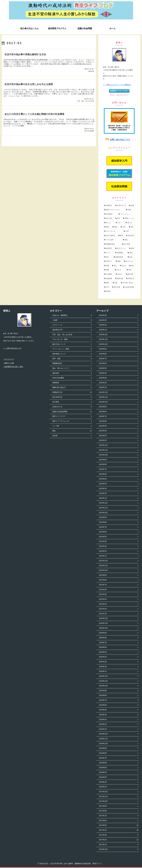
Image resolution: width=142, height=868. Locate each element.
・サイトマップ (8, 359)
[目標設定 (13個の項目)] (108, 206)
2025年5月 (119, 368)
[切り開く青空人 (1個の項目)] (128, 283)
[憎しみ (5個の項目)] (130, 223)
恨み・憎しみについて (72, 368)
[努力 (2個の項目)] (115, 266)
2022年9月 (119, 517)
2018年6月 (119, 763)
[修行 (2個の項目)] (132, 266)
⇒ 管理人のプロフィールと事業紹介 (117, 85)
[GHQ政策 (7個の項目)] (110, 214)
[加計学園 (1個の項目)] (116, 287)
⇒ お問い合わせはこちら (12, 348)
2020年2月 (119, 667)
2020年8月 (119, 638)
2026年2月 (119, 325)
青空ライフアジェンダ (72, 421)
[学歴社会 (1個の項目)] (130, 279)
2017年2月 (119, 840)
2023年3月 (119, 489)
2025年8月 (119, 354)
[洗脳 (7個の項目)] (130, 210)
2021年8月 (119, 580)
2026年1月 (119, 330)
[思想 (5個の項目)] (115, 227)
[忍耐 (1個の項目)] (116, 283)
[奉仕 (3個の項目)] (108, 257)
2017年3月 (119, 835)
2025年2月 (119, 383)
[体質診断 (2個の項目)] (108, 279)
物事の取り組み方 (72, 388)
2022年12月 (119, 503)
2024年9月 (119, 407)
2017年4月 (119, 830)
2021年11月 (119, 566)
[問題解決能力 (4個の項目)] (112, 244)
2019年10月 (119, 686)
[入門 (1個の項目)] (107, 287)
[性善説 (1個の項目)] (119, 291)
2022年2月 (119, 551)
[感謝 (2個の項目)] (119, 261)
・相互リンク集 (8, 363)
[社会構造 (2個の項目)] (109, 274)
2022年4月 (119, 541)
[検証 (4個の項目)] (129, 240)
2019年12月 (119, 676)
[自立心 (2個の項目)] (120, 274)
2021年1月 (119, 614)
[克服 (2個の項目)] (107, 266)
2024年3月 (119, 436)
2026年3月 (119, 320)
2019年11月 (119, 681)
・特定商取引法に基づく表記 (13, 367)
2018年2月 (119, 782)
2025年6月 (119, 363)
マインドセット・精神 (72, 349)
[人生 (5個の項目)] (119, 223)
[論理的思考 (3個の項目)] (119, 257)
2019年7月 (119, 700)
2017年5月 (119, 825)
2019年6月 (119, 705)
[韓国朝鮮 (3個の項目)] (120, 253)
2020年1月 (119, 671)
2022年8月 (119, 522)
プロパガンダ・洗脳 (72, 339)
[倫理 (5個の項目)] (107, 227)
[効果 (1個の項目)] (107, 283)
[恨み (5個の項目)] (132, 227)
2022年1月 (119, 556)
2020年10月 (119, 628)
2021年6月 (119, 590)
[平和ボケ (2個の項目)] (109, 261)
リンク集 (72, 426)
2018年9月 (119, 748)
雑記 (72, 431)
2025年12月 (119, 335)
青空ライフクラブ (72, 416)
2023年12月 (119, 445)
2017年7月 (119, 816)
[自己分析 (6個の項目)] (108, 218)
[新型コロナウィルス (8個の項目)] (114, 210)
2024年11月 (119, 397)
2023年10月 (119, 455)
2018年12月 (119, 734)
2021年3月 (119, 604)
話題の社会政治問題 (72, 412)
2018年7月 (119, 758)
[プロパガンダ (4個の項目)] (113, 231)
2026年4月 (119, 315)
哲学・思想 (72, 359)
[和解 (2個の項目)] (108, 270)
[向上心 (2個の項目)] (123, 266)
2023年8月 (119, 464)
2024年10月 (119, 402)
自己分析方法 (72, 397)
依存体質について (72, 354)
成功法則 (72, 373)
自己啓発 (72, 402)
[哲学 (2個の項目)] (130, 270)
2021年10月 (119, 570)
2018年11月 (119, 739)
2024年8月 (119, 412)
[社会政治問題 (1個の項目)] (129, 287)
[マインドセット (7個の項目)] (126, 214)
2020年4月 (119, 657)
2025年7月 (119, 359)
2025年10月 (119, 344)
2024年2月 (119, 440)
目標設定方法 (72, 392)
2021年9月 (119, 575)
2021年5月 (119, 594)
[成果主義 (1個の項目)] (119, 279)
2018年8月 (119, 753)
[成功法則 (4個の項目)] (130, 236)
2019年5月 (119, 710)
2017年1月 (119, 845)
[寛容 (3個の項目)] (131, 253)
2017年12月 (119, 792)
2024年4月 (119, 431)
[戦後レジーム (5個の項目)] (129, 218)
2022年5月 (119, 537)
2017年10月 (119, 801)
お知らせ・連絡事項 (72, 315)
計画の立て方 (72, 407)
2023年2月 (119, 493)
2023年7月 (119, 469)
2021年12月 (119, 561)
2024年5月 (119, 426)
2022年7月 (119, 527)
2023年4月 (119, 484)
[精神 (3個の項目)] (132, 248)
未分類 (72, 436)
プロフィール (72, 325)
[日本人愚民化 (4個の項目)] (110, 236)
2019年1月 (119, 729)
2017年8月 (119, 811)
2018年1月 (119, 787)
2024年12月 (119, 392)
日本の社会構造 (72, 378)
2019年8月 (119, 695)
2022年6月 (119, 532)
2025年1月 (119, 388)
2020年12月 (119, 618)
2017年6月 (119, 821)
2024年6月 (119, 421)
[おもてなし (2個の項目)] (129, 261)
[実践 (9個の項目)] (132, 206)
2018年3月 (119, 777)
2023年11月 (119, 450)
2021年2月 (119, 609)
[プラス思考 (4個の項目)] (112, 240)
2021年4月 (119, 599)
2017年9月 (119, 806)
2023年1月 (119, 498)
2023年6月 (119, 474)
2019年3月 (119, 720)
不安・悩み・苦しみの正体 (72, 335)
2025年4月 (119, 373)
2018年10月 (119, 744)
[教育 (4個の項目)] (121, 236)
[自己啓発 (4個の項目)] (128, 244)
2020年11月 (119, 623)
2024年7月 (119, 416)
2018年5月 (119, 768)
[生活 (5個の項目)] (123, 227)
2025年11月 (119, 339)
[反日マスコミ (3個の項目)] (121, 248)
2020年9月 (119, 633)
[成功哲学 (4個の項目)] (108, 248)
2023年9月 (119, 460)
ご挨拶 (72, 320)
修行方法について (72, 344)
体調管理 (72, 383)
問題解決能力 (72, 363)
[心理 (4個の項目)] (129, 231)
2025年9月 (119, 349)
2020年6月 (119, 647)
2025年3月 (119, 378)
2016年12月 (119, 849)
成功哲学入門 (72, 330)
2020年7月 (119, 643)
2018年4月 (119, 772)
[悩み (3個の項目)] (131, 257)
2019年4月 (119, 715)
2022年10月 (119, 513)
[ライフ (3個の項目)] (108, 253)
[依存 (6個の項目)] (118, 218)
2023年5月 (119, 479)
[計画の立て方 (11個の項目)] (121, 206)
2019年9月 (119, 691)
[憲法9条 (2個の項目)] (130, 274)
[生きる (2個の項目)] (119, 270)
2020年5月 (119, 652)
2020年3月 (119, 662)
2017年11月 (119, 797)
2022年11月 (119, 508)
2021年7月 (119, 585)
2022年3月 (119, 546)
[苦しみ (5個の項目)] (109, 223)
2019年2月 (119, 724)
